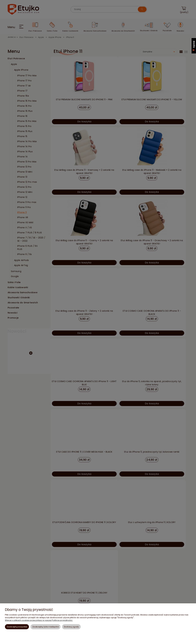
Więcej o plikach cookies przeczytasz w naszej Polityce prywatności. (39, 620)
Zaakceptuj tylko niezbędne (45, 627)
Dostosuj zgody (71, 627)
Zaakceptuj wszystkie (17, 627)
